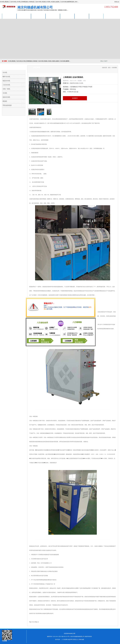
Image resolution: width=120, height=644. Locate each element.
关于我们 (53, 16)
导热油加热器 (7, 105)
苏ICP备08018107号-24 (65, 636)
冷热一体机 (6, 89)
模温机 (5, 101)
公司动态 (67, 16)
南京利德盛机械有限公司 (78, 636)
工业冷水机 (6, 85)
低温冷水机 (6, 81)
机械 (71, 83)
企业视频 (38, 16)
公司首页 (9, 16)
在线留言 (75, 98)
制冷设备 (76, 83)
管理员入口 (76, 639)
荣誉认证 (82, 16)
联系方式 (96, 16)
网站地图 (82, 639)
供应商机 (24, 16)
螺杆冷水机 (6, 77)
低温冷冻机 (6, 97)
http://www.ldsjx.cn (34, 622)
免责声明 (70, 639)
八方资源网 (64, 639)
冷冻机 (5, 93)
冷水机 (5, 72)
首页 (109, 68)
